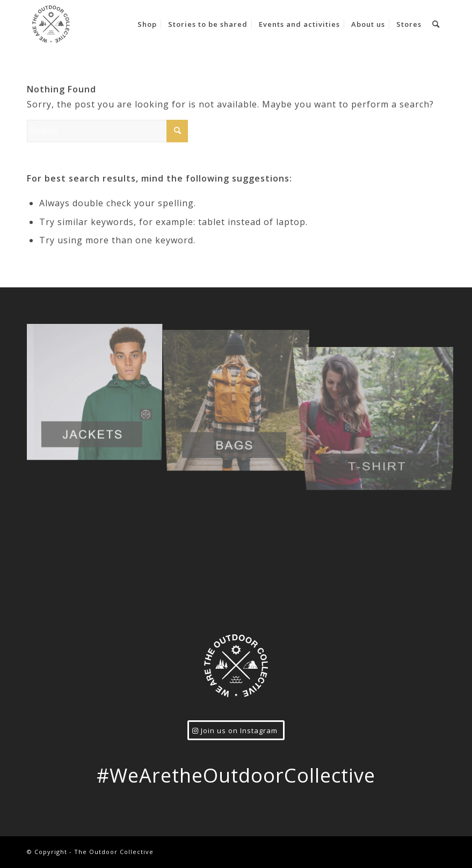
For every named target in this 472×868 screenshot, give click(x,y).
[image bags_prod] (240, 393)
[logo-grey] (51, 24)
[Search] (436, 24)
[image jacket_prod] (98, 393)
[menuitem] (147, 24)
